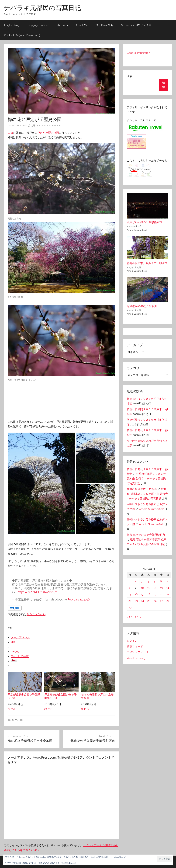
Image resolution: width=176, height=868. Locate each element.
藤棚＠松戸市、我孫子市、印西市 (147, 263)
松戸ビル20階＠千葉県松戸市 (144, 222)
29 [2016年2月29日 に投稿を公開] (130, 607)
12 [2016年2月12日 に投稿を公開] (155, 588)
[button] (165, 859)
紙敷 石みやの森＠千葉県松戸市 (146, 535)
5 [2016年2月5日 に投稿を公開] (154, 581)
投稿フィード (135, 646)
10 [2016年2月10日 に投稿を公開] (142, 588)
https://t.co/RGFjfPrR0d (34, 592)
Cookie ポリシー (69, 863)
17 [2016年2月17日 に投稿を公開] (142, 594)
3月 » (138, 617)
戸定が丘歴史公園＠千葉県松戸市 (25, 686)
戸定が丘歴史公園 (48, 133)
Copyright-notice (38, 25)
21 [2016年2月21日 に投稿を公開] (168, 594)
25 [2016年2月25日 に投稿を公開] (149, 601)
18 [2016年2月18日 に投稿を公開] (149, 594)
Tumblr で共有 (20, 656)
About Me (82, 25)
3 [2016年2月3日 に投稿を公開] (142, 581)
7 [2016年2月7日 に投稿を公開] (167, 581)
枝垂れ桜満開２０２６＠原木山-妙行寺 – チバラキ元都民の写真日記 (146, 479)
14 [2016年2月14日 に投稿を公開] (168, 588)
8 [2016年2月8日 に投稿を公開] (129, 588)
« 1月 (130, 617)
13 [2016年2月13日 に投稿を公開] (161, 588)
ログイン (132, 641)
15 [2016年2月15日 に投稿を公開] (130, 594)
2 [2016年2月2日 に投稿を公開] (136, 581)
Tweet (15, 652)
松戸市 (12, 709)
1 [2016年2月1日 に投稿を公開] (129, 581)
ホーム (63, 25)
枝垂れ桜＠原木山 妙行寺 (142, 489)
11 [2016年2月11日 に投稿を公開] (148, 588)
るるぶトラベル (36, 614)
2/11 (10, 133)
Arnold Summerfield (50, 126)
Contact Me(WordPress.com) (22, 35)
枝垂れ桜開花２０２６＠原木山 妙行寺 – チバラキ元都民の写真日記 (147, 494)
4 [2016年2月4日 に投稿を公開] (148, 581)
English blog (12, 25)
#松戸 (53, 592)
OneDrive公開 (105, 25)
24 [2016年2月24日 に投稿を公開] (142, 601)
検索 (129, 76)
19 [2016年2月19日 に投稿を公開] (155, 594)
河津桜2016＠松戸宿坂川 (142, 306)
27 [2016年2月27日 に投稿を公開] (162, 601)
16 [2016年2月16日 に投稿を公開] (136, 594)
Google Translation (138, 53)
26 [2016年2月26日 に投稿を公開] (155, 601)
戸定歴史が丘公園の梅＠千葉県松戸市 (61, 686)
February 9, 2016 (79, 599)
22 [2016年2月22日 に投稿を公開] (130, 601)
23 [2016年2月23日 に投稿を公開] (136, 601)
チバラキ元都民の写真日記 (42, 8)
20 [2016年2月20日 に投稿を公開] (162, 594)
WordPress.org (136, 658)
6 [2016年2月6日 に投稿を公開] (161, 581)
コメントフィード (138, 652)
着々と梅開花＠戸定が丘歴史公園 (98, 686)
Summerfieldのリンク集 (136, 25)
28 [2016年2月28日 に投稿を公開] (168, 601)
